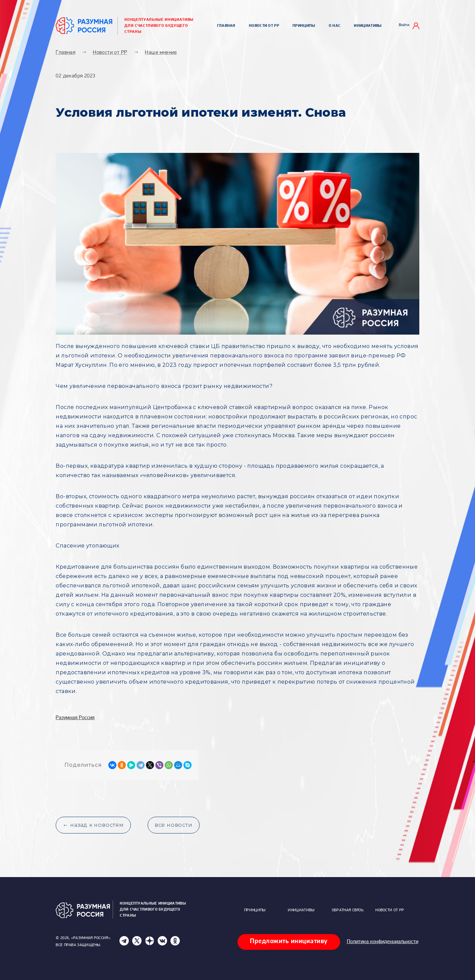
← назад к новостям (93, 825)
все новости (174, 825)
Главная (226, 26)
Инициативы (368, 26)
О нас (335, 26)
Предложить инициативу (289, 941)
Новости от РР (264, 26)
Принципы (304, 26)
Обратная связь (348, 910)
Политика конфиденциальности (383, 942)
